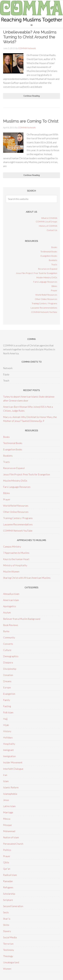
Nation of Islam (11, 837)
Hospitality (9, 744)
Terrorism (8, 944)
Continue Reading (32, 96)
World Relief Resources (46, 295)
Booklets (53, 260)
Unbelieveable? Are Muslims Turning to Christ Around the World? (30, 37)
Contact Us (52, 230)
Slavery (7, 931)
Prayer (54, 290)
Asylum (7, 612)
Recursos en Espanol (48, 269)
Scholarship (9, 894)
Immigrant (8, 750)
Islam (6, 781)
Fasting (7, 706)
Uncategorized (11, 962)
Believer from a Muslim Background (22, 619)
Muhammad (9, 831)
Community (9, 637)
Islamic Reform (11, 787)
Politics (7, 850)
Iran (5, 775)
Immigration (9, 756)
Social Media (10, 937)
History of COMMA (48, 226)
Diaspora (8, 662)
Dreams (7, 681)
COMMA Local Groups (46, 221)
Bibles (54, 286)
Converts (8, 644)
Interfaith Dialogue (13, 769)
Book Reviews (11, 625)
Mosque (7, 825)
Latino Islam (9, 806)
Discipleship (10, 669)
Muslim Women (11, 572)
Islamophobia (10, 794)
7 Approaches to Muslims (16, 553)
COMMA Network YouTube (44, 312)
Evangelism (9, 694)
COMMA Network (32, 11)
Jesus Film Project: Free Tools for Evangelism (36, 273)
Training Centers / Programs (44, 303)
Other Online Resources (46, 299)
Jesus (6, 800)
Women (7, 969)
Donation (8, 675)
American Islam (11, 600)
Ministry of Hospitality (15, 565)
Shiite (6, 925)
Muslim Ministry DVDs (47, 277)
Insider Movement (13, 762)
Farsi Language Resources (45, 282)
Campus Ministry (12, 547)
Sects (6, 912)
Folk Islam (8, 712)
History (7, 731)
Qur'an (7, 869)
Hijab (6, 725)
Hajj (5, 719)
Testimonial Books (49, 251)
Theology (8, 956)
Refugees (8, 887)
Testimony (9, 950)
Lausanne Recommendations (44, 308)
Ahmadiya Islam (11, 594)
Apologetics (10, 606)
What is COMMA (49, 218)
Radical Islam (10, 875)
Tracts (54, 264)
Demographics (11, 656)
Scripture (8, 900)
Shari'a (7, 919)
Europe (7, 687)
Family (7, 700)
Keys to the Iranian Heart (16, 559)
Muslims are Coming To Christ (31, 121)
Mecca (7, 819)
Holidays (8, 737)
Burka (6, 631)
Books (54, 247)
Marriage (8, 812)
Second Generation (13, 906)
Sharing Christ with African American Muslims (27, 578)
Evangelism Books (49, 256)
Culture (7, 650)
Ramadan (8, 881)
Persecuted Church (13, 844)
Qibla (6, 862)
